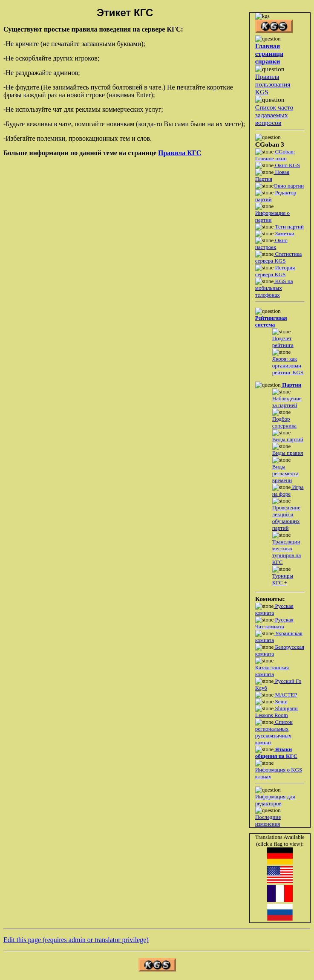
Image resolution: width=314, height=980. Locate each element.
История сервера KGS (275, 271)
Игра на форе (288, 490)
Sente (280, 701)
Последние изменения (268, 820)
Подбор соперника (284, 422)
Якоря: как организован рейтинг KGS (288, 366)
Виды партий (288, 439)
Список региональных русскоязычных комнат (274, 732)
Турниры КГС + (283, 579)
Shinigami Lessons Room (277, 712)
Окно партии (289, 186)
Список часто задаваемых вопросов (274, 115)
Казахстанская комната (272, 671)
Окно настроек (271, 244)
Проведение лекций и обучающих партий (286, 518)
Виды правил (288, 453)
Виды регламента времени (285, 473)
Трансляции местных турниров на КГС (287, 552)
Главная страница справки (269, 53)
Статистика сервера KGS (278, 257)
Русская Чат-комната (274, 623)
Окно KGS (287, 165)
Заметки (284, 233)
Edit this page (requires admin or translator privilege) (76, 940)
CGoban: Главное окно (275, 155)
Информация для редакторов (275, 800)
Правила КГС (180, 153)
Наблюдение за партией (287, 402)
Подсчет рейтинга (283, 342)
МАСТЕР (285, 695)
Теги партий (289, 227)
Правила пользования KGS (273, 84)
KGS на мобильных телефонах (274, 288)
